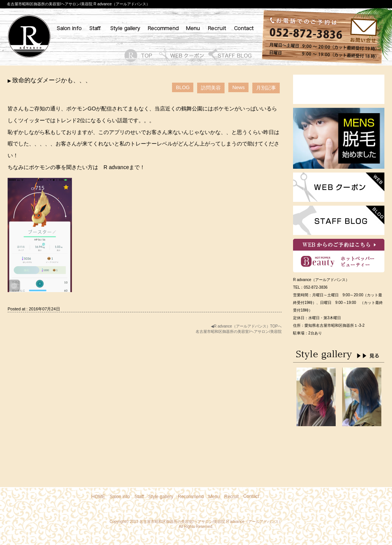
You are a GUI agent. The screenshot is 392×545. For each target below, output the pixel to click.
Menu (214, 497)
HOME (98, 497)
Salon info (120, 497)
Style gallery (161, 497)
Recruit (231, 497)
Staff (139, 497)
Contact (251, 496)
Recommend (191, 497)
